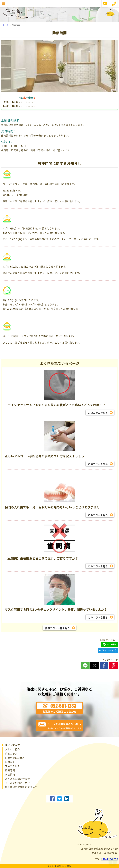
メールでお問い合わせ (17, 783)
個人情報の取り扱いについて (21, 787)
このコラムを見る (98, 413)
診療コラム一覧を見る (58, 628)
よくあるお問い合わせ (17, 779)
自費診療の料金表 (15, 758)
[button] (85, 665)
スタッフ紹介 (12, 749)
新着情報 (10, 774)
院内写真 (10, 762)
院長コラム (11, 754)
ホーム (6, 25)
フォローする (108, 650)
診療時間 (10, 770)
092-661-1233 (109, 859)
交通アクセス (12, 766)
